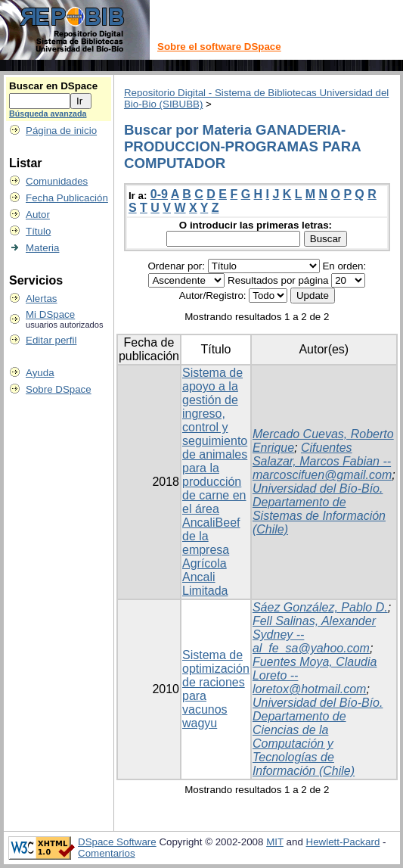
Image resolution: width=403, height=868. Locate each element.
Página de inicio (61, 131)
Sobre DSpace (59, 389)
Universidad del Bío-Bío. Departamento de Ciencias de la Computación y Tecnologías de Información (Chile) (318, 737)
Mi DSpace (50, 314)
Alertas (41, 299)
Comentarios (107, 853)
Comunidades (57, 181)
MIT (275, 842)
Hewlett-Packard (343, 842)
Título (38, 231)
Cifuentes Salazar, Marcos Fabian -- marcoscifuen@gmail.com (322, 461)
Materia (42, 248)
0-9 (159, 194)
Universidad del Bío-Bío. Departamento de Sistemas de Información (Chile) (319, 509)
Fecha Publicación (67, 198)
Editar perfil (51, 340)
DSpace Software (117, 842)
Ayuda (40, 373)
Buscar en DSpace (53, 86)
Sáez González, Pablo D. (320, 607)
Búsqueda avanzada (48, 114)
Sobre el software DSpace (219, 47)
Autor (38, 215)
